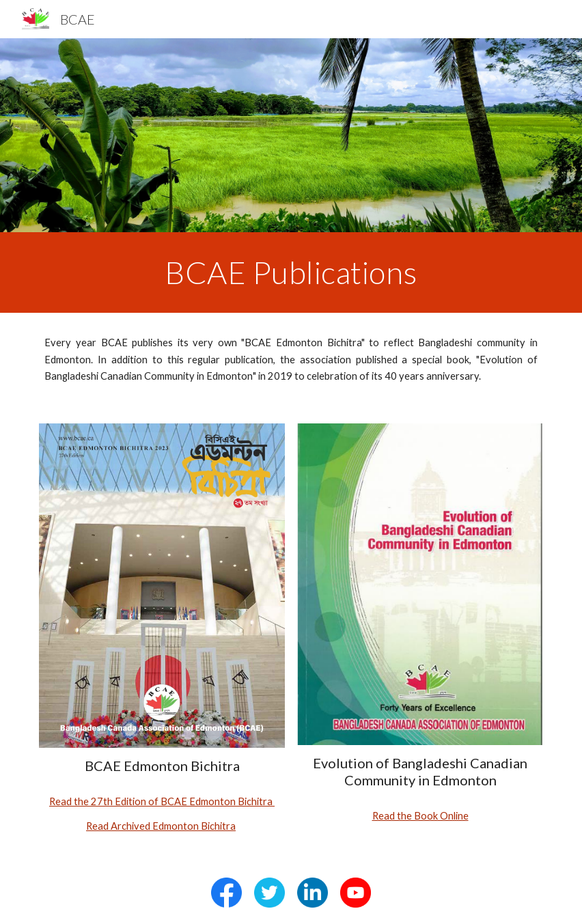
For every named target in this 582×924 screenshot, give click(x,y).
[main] (291, 272)
